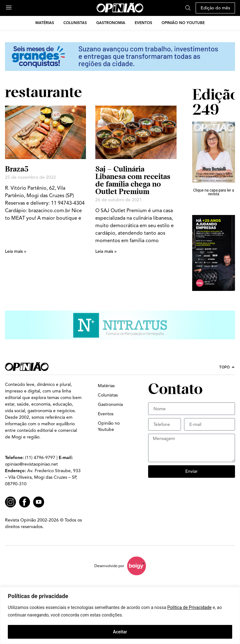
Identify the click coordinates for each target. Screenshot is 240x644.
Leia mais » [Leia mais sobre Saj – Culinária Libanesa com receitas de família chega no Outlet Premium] (106, 251)
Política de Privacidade (189, 607)
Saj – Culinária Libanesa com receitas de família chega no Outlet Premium (133, 180)
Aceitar (120, 632)
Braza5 (17, 169)
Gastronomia (111, 23)
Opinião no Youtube (183, 23)
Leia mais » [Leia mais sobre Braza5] (16, 251)
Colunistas (75, 23)
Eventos (143, 23)
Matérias (45, 23)
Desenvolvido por (109, 566)
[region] (120, 615)
